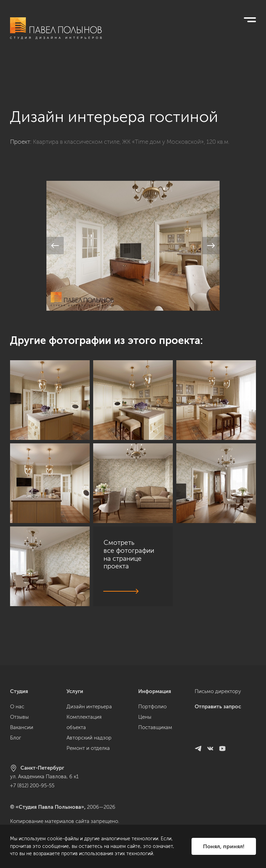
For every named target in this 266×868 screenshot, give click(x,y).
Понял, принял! (224, 846)
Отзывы (19, 717)
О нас (17, 707)
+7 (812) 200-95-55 (32, 786)
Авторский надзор (89, 738)
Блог (16, 738)
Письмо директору (218, 691)
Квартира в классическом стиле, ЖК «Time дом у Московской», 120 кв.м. (131, 107)
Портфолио (152, 707)
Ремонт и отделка (88, 748)
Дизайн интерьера (89, 707)
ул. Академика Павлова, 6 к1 (44, 777)
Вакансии (22, 727)
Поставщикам (155, 727)
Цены (145, 717)
